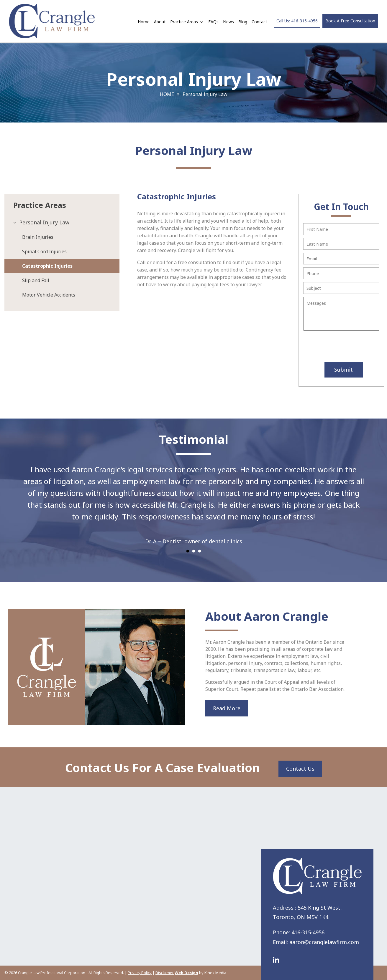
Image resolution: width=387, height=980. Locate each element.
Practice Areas (187, 22)
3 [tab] (199, 551)
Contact (259, 22)
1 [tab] (188, 551)
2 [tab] (193, 551)
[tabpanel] (194, 501)
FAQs (213, 22)
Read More (227, 708)
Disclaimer (165, 973)
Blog (243, 22)
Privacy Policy (140, 973)
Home (144, 22)
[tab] (62, 222)
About (160, 22)
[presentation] (338, 347)
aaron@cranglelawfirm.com (324, 942)
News (228, 22)
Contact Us (300, 769)
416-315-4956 (308, 932)
